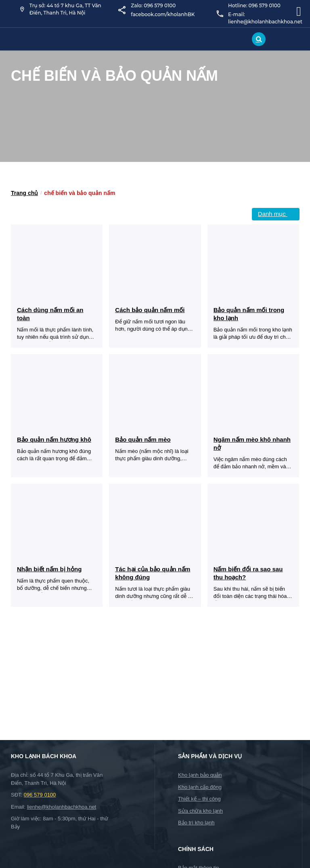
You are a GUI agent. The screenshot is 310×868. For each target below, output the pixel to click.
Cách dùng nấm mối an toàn (50, 314)
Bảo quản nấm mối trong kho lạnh (249, 314)
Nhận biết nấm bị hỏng (49, 569)
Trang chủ (24, 193)
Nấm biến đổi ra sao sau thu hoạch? (248, 573)
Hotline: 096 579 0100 (254, 5)
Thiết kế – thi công (199, 799)
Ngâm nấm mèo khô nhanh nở (252, 443)
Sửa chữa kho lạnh (200, 811)
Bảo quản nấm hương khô (54, 439)
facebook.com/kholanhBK (163, 14)
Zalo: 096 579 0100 (153, 5)
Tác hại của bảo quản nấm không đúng (153, 573)
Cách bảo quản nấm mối (150, 310)
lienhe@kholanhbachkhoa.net (62, 807)
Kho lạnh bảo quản (200, 775)
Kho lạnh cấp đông (200, 787)
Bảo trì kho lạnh (196, 823)
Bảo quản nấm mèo (143, 439)
